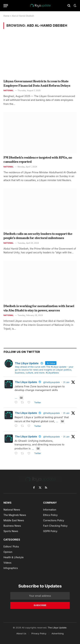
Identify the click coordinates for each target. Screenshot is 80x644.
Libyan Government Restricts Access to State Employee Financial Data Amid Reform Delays (37, 83)
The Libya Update (26, 382)
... (16, 398)
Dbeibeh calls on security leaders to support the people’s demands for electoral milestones (38, 236)
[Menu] (6, 6)
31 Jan (66, 382)
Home (6, 16)
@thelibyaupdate (51, 382)
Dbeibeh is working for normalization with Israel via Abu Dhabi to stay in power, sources (39, 308)
